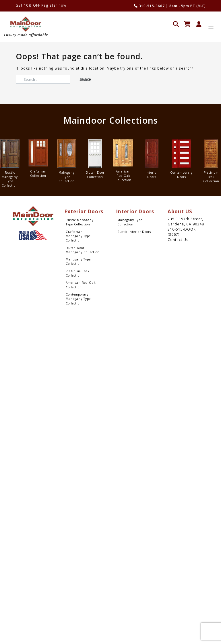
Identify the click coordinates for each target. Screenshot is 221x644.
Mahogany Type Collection (78, 261)
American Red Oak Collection (81, 285)
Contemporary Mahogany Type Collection (78, 299)
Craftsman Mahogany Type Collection (78, 236)
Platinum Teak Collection (78, 273)
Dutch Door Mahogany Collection (83, 250)
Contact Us (178, 239)
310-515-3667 (149, 6)
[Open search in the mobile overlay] (176, 23)
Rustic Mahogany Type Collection (80, 222)
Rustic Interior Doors (134, 232)
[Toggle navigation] (211, 27)
